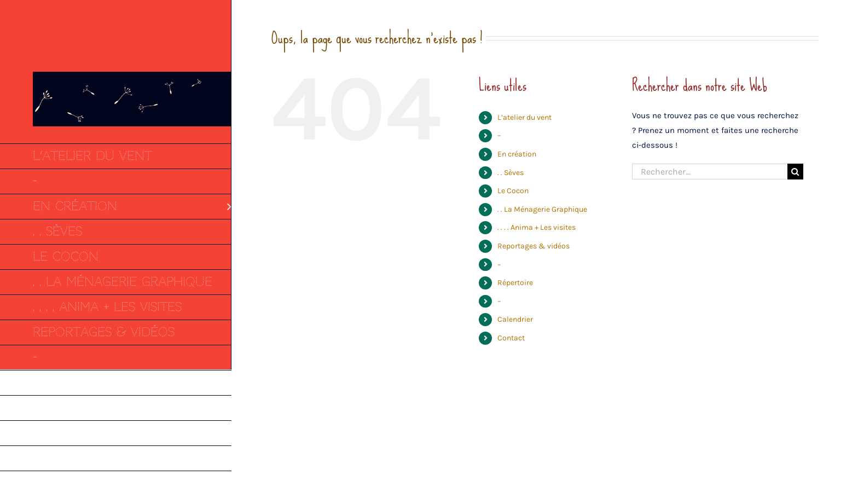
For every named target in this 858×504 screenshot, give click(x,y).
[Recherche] (795, 172)
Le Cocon (513, 191)
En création (517, 154)
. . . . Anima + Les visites (537, 227)
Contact (511, 338)
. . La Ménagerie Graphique (542, 209)
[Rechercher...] (710, 172)
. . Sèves (511, 173)
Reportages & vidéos (534, 246)
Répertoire (515, 283)
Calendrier (515, 319)
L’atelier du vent (524, 117)
